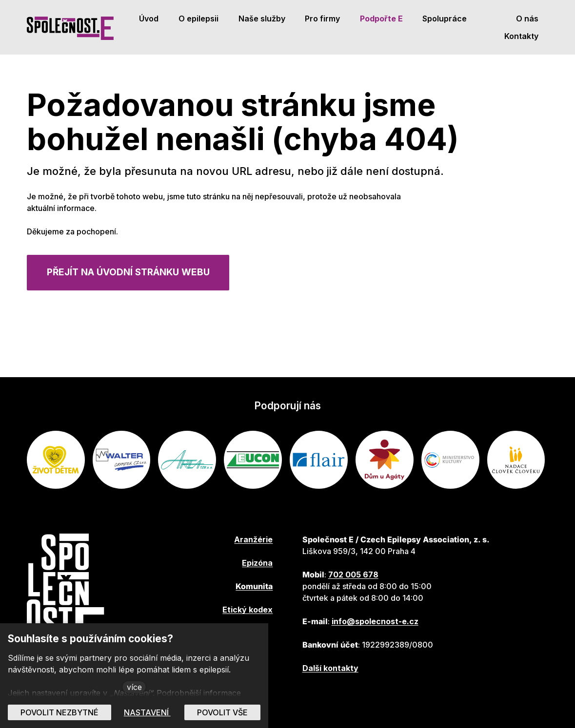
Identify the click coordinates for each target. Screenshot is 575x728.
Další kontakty (330, 668)
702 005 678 (353, 575)
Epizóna (257, 563)
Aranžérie (253, 539)
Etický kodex (248, 610)
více (134, 687)
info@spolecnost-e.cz (375, 621)
